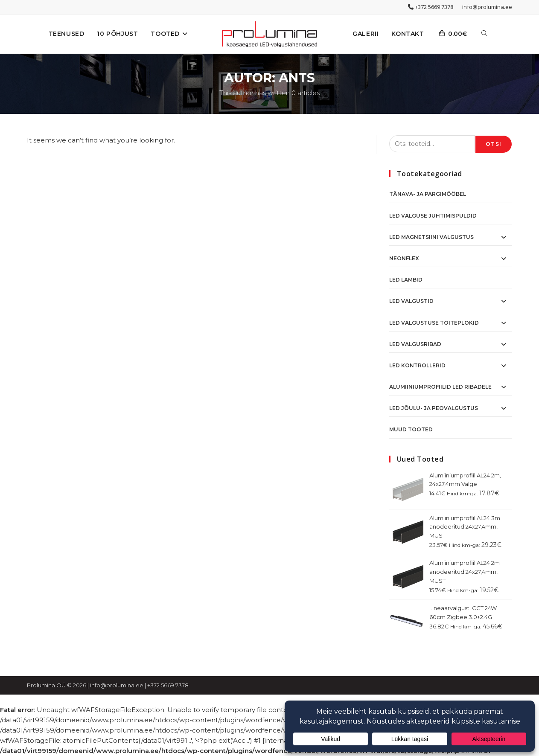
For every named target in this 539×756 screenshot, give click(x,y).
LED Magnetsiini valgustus (431, 237)
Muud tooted (411, 429)
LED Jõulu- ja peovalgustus (434, 408)
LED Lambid (406, 280)
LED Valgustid (411, 301)
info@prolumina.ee (487, 7)
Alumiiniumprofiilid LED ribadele (440, 387)
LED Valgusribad (415, 344)
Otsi (494, 144)
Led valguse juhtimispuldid (433, 216)
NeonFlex (404, 258)
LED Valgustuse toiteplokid (434, 323)
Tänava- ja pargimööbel (428, 194)
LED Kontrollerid (417, 365)
